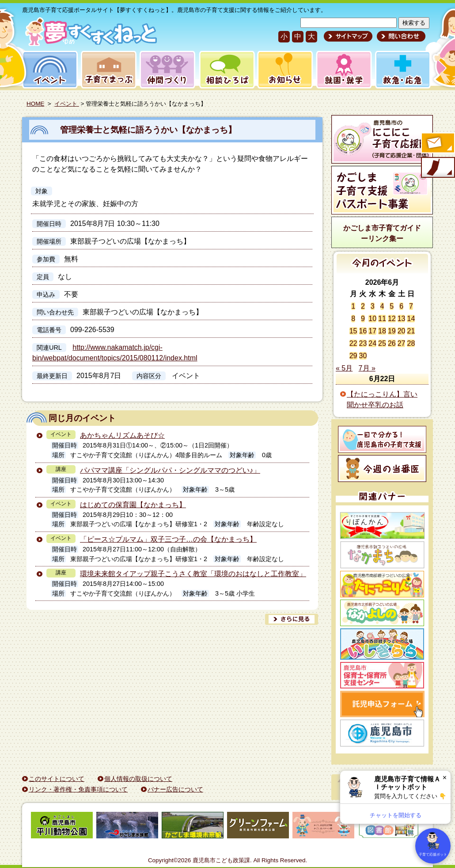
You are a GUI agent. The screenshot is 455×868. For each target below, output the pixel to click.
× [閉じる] (445, 778)
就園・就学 (341, 70)
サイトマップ (348, 36)
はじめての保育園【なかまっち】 (133, 505)
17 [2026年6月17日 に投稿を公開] (372, 331)
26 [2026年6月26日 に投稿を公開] (392, 343)
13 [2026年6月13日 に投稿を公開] (402, 319)
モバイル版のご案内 (437, 168)
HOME (35, 104)
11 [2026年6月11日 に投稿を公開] (382, 319)
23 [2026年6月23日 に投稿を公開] (363, 343)
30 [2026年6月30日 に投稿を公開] (363, 356)
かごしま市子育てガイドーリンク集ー (382, 233)
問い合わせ (400, 36)
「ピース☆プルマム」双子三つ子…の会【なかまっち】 (168, 539)
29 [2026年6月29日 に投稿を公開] (353, 356)
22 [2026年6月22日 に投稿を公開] (353, 343)
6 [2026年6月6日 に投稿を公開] (401, 306)
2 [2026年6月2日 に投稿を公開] (363, 306)
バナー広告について (175, 789)
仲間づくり (167, 70)
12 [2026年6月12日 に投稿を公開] (392, 319)
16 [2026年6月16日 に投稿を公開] (363, 331)
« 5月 (344, 368)
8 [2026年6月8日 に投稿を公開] (353, 319)
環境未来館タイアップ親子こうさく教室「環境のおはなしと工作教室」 (193, 574)
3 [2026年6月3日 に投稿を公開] (373, 306)
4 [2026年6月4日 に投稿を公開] (382, 306)
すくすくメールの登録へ (437, 144)
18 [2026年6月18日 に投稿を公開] (382, 331)
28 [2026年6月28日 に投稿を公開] (411, 343)
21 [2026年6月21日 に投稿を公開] (411, 331)
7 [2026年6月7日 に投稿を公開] (411, 306)
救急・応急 (402, 70)
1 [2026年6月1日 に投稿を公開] (353, 306)
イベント (49, 70)
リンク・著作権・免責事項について (78, 789)
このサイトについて (57, 779)
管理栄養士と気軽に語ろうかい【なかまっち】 (148, 130)
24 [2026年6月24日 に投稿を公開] (372, 343)
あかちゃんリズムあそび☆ (122, 435)
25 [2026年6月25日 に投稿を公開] (382, 343)
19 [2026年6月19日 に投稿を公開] (392, 331)
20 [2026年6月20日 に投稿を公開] (402, 331)
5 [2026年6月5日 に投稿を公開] (392, 306)
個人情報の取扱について (138, 779)
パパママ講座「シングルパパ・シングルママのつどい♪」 (170, 470)
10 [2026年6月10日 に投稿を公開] (372, 319)
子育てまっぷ (107, 70)
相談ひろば (226, 70)
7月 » (367, 368)
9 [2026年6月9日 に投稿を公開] (363, 319)
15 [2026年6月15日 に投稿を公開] (353, 331)
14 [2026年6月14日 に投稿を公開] (411, 319)
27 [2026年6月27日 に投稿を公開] (402, 343)
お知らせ (283, 70)
